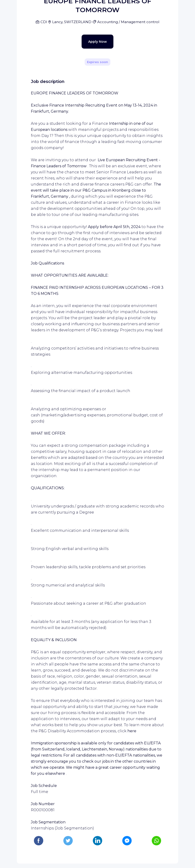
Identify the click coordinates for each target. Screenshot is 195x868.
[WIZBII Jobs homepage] (98, 6)
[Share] (161, 61)
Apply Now (89, 143)
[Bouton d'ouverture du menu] (6, 6)
